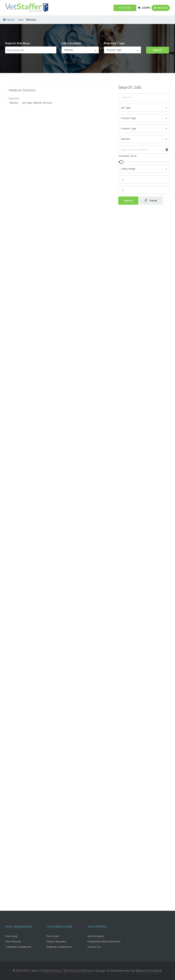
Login (144, 8)
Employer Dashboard (59, 947)
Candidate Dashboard (18, 947)
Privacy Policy (51, 971)
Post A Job (53, 936)
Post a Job (125, 8)
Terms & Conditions (78, 971)
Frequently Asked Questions (104, 941)
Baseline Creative (149, 971)
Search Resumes (56, 941)
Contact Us (94, 947)
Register (161, 8)
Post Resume (13, 941)
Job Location (71, 43)
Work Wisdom (96, 936)
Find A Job (11, 936)
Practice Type (114, 43)
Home (9, 20)
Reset (151, 201)
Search (158, 50)
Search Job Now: (18, 43)
